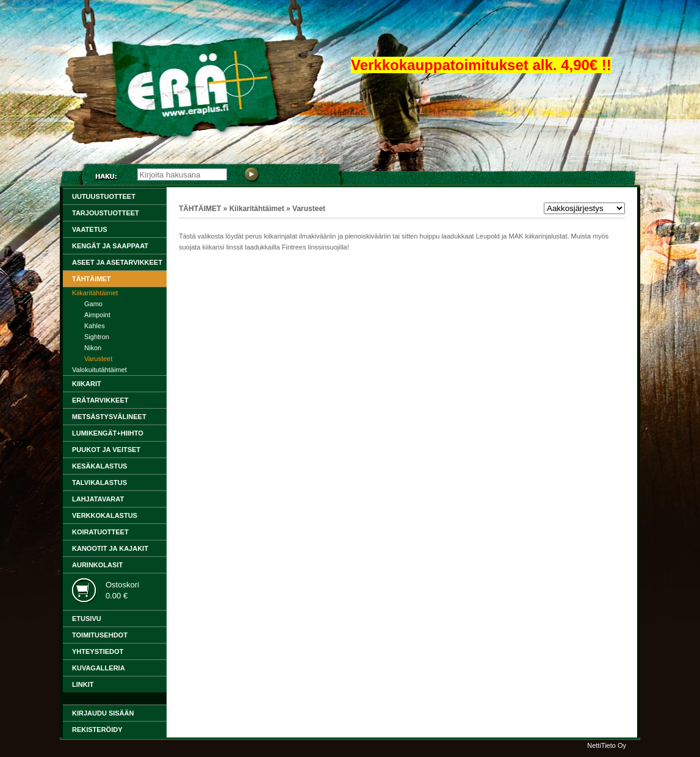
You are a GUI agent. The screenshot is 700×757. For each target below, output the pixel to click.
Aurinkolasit (97, 565)
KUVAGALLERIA (99, 668)
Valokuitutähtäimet (99, 370)
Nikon (93, 348)
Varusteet (98, 359)
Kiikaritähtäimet (95, 293)
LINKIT (83, 684)
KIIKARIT (87, 384)
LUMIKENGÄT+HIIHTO (108, 433)
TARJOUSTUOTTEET (106, 213)
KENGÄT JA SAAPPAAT (110, 246)
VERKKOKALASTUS (105, 515)
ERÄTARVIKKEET (100, 400)
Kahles (95, 326)
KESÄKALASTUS (99, 466)
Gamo (93, 304)
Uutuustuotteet (104, 196)
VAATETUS (90, 229)
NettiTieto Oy (607, 745)
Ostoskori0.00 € (122, 590)
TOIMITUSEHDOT (100, 635)
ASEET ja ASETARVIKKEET (117, 262)
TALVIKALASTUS (99, 483)
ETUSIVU (87, 619)
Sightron (97, 337)
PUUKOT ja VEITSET (106, 450)
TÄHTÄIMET (92, 279)
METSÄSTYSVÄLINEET (109, 417)
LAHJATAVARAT (98, 499)
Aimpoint (97, 315)
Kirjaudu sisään (103, 713)
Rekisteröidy (97, 730)
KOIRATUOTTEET (100, 532)
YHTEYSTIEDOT (98, 651)
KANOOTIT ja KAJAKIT (110, 548)
